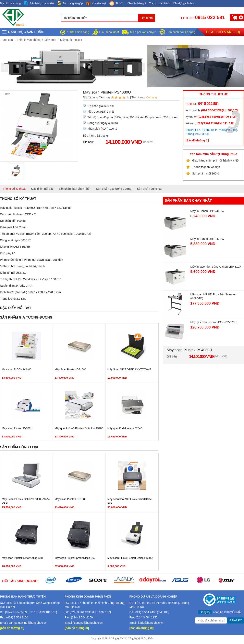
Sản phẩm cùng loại (150, 189)
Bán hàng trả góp (70, 3)
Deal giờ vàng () (223, 32)
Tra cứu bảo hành (160, 3)
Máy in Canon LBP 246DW (207, 211)
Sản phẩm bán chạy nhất (75, 189)
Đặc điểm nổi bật (42, 189)
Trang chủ (7, 40)
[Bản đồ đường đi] (197, 140)
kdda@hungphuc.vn (151, 623)
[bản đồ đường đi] (12, 628)
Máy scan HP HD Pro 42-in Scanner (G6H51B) (213, 296)
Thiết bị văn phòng (29, 40)
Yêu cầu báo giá (136, 3)
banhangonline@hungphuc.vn (28, 623)
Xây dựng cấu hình (184, 3)
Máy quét (50, 40)
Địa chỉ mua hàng (10, 3)
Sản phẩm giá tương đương (114, 189)
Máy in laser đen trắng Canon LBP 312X (216, 267)
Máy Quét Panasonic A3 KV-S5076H (213, 322)
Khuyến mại (96, 3)
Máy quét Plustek (71, 40)
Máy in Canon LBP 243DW (207, 239)
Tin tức (116, 4)
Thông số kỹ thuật (14, 189)
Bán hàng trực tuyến (39, 3)
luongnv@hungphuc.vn (88, 623)
